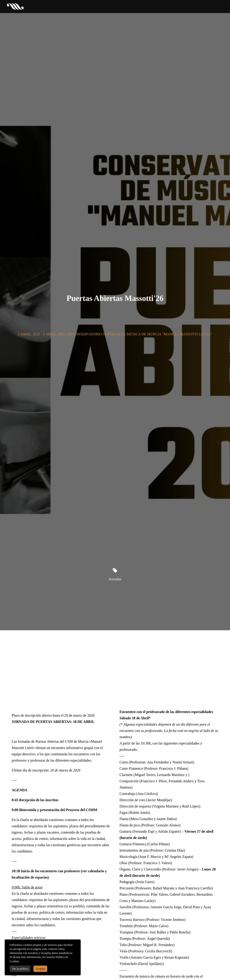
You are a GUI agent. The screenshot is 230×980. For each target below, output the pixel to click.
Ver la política (20, 969)
